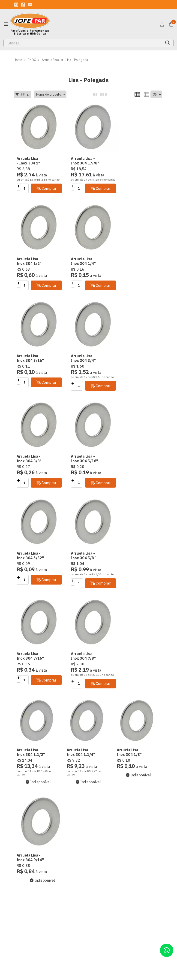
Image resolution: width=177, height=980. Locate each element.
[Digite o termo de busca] (83, 43)
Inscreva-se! (138, 833)
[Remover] (18, 190)
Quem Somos (25, 871)
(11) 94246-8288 (104, 878)
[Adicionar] (18, 185)
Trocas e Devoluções (24, 891)
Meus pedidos (63, 884)
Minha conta (61, 878)
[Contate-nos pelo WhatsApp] (167, 950)
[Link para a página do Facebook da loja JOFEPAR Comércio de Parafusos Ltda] (23, 5)
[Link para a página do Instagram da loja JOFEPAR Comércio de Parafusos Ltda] (16, 5)
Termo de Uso (26, 901)
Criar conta (60, 871)
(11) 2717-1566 (103, 871)
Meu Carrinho (62, 891)
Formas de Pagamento (24, 910)
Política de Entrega (23, 921)
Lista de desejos (65, 898)
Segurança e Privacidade (24, 880)
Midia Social (24, 937)
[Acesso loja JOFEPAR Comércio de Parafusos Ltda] (162, 24)
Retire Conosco (26, 930)
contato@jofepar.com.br (109, 884)
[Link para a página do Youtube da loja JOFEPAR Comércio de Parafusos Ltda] (30, 5)
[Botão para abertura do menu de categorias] (6, 24)
